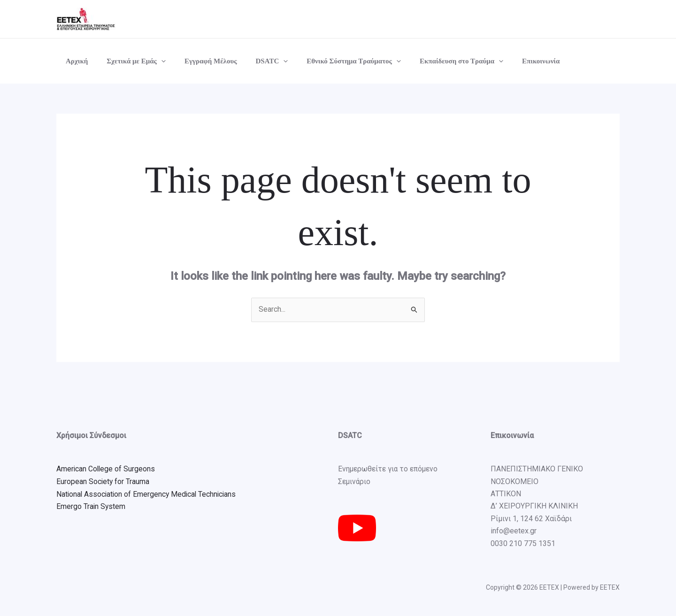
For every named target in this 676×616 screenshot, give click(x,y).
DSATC (256, 61)
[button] (154, 61)
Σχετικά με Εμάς (129, 61)
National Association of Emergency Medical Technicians (148, 494)
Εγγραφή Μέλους (199, 61)
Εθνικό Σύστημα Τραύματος (333, 61)
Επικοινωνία (510, 61)
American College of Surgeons (106, 469)
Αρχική (74, 61)
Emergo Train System (91, 506)
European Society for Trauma (103, 481)
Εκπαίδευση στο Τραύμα (436, 61)
